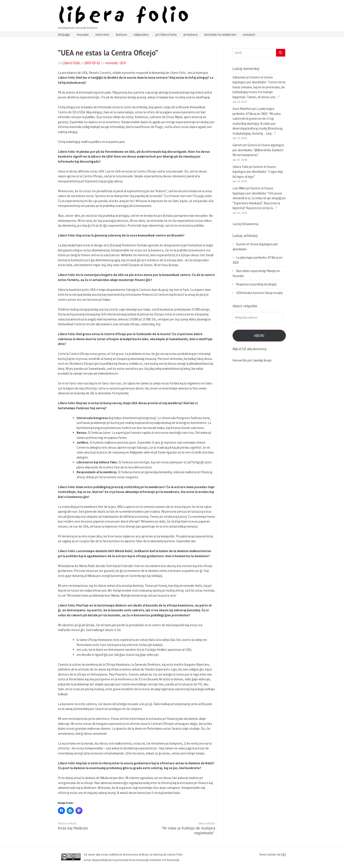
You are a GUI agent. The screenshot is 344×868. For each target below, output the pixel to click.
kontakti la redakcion (220, 34)
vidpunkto (141, 34)
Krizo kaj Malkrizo (73, 828)
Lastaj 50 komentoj (245, 224)
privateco (191, 34)
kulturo (121, 34)
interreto (102, 34)
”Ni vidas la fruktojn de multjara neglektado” (188, 830)
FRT (284, 854)
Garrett (238, 145)
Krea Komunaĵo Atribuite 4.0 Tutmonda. (155, 860)
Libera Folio (71, 63)
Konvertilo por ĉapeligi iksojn (252, 360)
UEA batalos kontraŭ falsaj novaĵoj (259, 293)
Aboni (259, 336)
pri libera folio (166, 34)
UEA (123, 63)
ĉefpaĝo (64, 34)
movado (83, 34)
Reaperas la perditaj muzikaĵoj (256, 284)
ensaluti (249, 34)
